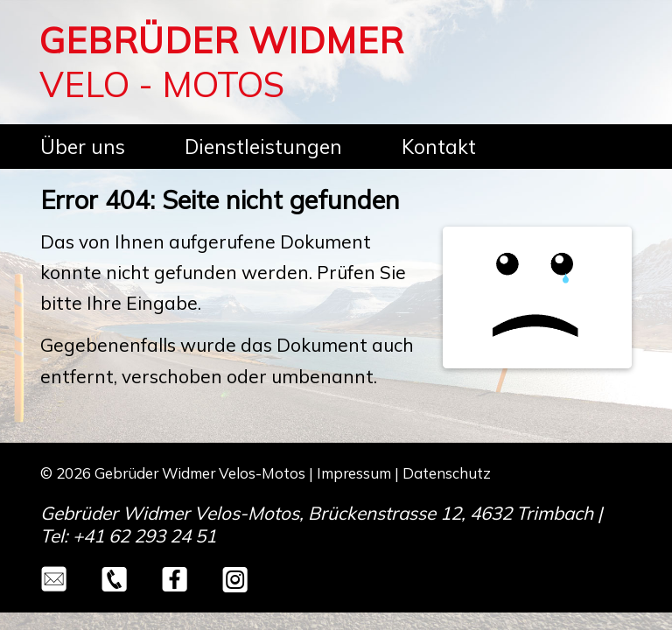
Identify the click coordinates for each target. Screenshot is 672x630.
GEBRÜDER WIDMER (222, 40)
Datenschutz (447, 473)
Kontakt (439, 147)
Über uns (83, 147)
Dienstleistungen (263, 147)
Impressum (354, 473)
